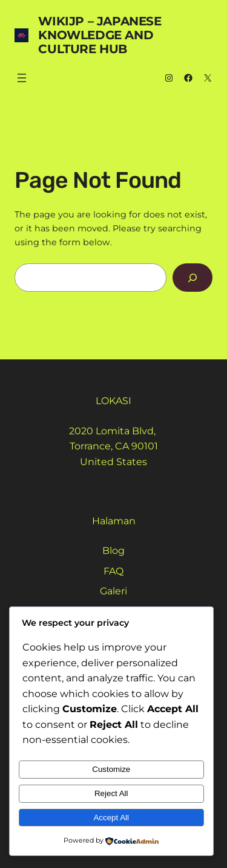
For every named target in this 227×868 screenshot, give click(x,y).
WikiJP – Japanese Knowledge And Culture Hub (100, 35)
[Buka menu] (22, 78)
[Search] (192, 278)
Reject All (111, 793)
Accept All (111, 818)
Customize (111, 769)
